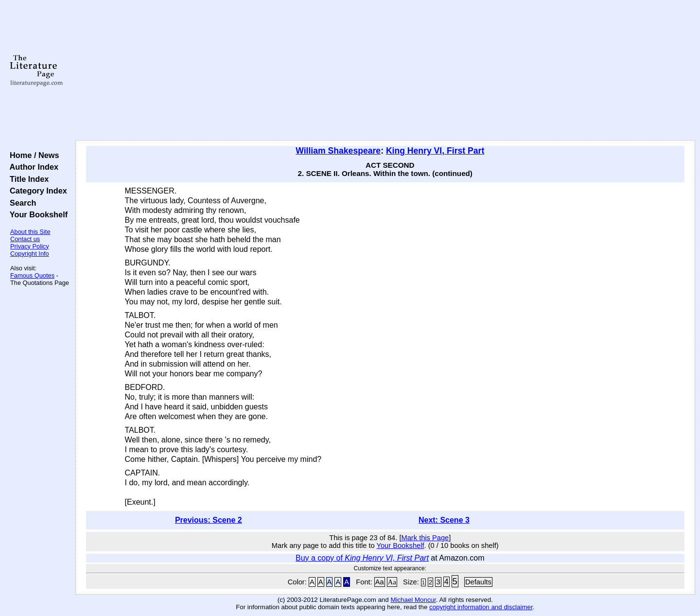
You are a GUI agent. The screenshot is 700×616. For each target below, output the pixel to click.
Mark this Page (425, 538)
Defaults (478, 582)
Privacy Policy (30, 246)
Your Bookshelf (36, 214)
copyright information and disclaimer (481, 607)
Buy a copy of (362, 558)
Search (21, 203)
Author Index (32, 167)
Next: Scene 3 (444, 520)
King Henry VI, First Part (435, 151)
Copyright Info (30, 254)
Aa (380, 582)
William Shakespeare (338, 151)
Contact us (25, 239)
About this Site (30, 232)
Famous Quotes (32, 275)
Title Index (27, 179)
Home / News (32, 155)
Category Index (36, 191)
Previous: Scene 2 (209, 520)
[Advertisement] (385, 70)
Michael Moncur (413, 600)
